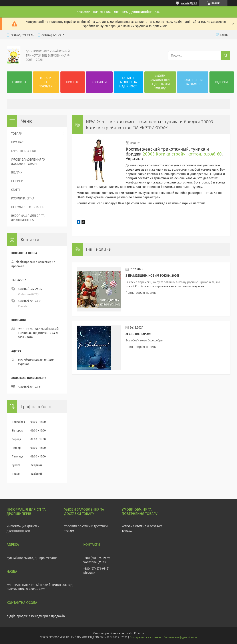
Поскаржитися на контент (145, 637)
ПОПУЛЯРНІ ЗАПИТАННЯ (28, 207)
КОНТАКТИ (99, 82)
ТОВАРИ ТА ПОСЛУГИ (46, 82)
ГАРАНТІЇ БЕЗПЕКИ (24, 151)
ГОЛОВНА (19, 82)
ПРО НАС (73, 82)
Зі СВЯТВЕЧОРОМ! (138, 334)
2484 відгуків (189, 3)
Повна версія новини (141, 293)
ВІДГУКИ (222, 82)
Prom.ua (139, 633)
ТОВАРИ (17, 134)
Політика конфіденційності (180, 637)
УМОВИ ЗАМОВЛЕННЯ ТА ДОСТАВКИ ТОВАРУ (160, 82)
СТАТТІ (15, 190)
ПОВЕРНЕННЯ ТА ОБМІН (193, 82)
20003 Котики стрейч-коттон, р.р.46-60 (182, 154)
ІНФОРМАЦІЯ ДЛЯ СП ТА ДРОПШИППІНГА (28, 218)
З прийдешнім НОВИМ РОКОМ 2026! (152, 276)
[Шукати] (226, 56)
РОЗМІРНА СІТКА (23, 198)
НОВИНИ (17, 181)
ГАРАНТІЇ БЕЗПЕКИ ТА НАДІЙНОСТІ (128, 82)
